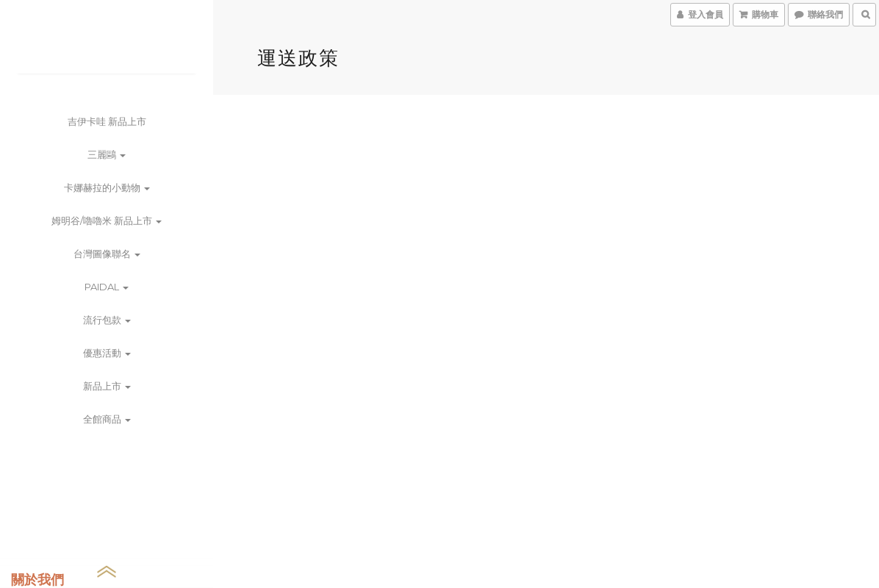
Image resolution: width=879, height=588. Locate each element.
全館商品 (107, 419)
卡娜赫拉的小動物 (107, 187)
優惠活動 (107, 353)
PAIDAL (107, 287)
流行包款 (107, 320)
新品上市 (107, 386)
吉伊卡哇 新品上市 (107, 121)
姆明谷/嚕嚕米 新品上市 (107, 220)
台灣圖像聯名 (107, 254)
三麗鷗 (107, 154)
